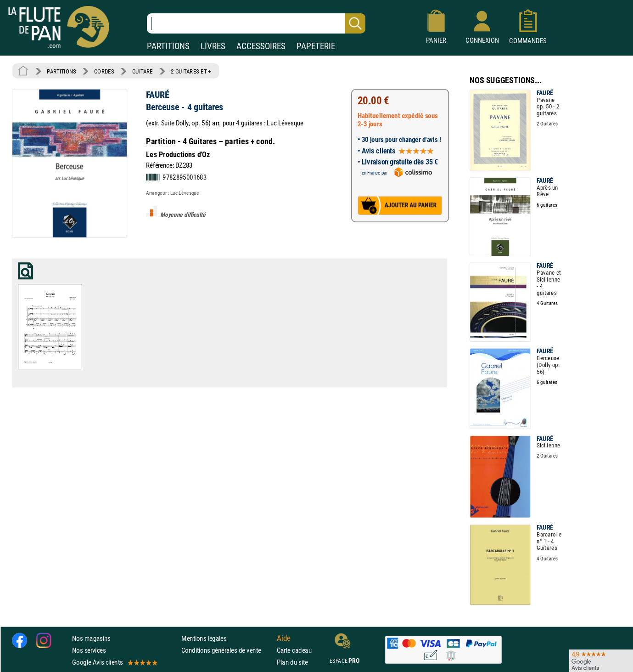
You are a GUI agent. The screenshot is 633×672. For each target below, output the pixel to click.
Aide (284, 638)
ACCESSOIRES (261, 46)
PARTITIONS (168, 46)
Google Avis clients (114, 663)
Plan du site (292, 663)
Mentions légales (204, 638)
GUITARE (143, 71)
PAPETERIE (316, 46)
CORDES (104, 71)
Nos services (89, 651)
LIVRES (213, 46)
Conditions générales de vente (227, 651)
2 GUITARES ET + (191, 71)
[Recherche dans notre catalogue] (256, 23)
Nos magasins (91, 638)
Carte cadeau (294, 651)
